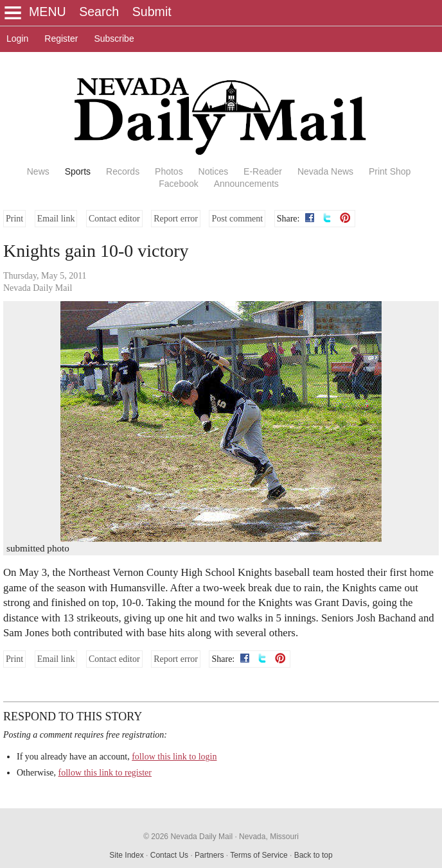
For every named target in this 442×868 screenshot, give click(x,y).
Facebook (178, 184)
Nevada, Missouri (269, 837)
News (38, 171)
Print (14, 219)
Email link (56, 219)
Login (17, 39)
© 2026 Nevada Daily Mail (188, 837)
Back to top (314, 855)
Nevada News (325, 171)
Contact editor (114, 219)
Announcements (246, 184)
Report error (176, 219)
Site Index (126, 855)
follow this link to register (105, 773)
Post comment (237, 219)
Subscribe (114, 39)
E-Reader (263, 171)
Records (123, 171)
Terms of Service (259, 855)
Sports (78, 171)
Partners (209, 855)
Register (61, 39)
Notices (214, 171)
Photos (169, 171)
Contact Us (169, 855)
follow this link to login (174, 757)
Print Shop (390, 171)
